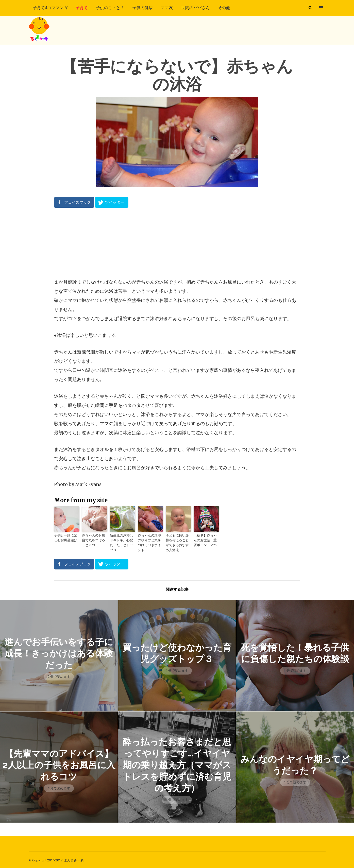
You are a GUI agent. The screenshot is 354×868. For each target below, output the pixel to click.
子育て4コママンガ (50, 8)
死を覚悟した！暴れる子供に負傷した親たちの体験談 (295, 652)
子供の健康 (143, 8)
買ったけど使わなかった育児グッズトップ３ (177, 652)
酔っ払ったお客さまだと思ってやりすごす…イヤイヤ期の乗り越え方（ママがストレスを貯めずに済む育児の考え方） (177, 763)
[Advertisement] (177, 243)
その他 (224, 8)
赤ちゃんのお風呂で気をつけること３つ (94, 540)
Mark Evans (88, 484)
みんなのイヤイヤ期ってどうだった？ (295, 763)
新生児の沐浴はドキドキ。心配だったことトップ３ (122, 540)
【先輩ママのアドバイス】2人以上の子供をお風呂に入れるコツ (59, 763)
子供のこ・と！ (110, 8)
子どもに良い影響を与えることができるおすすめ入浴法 (178, 542)
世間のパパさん (195, 8)
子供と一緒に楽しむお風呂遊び (66, 537)
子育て (82, 8)
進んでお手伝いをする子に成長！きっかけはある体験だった (59, 652)
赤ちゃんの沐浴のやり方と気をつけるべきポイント (150, 540)
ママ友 (167, 8)
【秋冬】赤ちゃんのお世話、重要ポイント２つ (206, 540)
